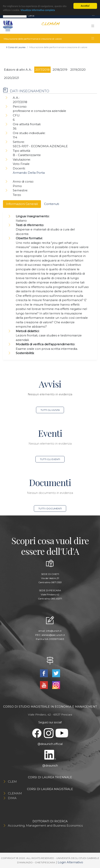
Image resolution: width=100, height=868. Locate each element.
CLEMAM (15, 793)
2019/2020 (78, 70)
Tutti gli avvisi (50, 410)
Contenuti (52, 204)
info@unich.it (54, 631)
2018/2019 (60, 70)
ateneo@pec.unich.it (53, 635)
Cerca (31, 15)
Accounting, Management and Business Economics (45, 826)
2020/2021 (12, 78)
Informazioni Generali (22, 204)
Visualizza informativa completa (38, 10)
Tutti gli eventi (50, 459)
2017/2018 (42, 70)
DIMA (12, 798)
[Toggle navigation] (93, 16)
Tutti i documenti (50, 508)
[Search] (15, 16)
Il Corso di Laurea (16, 47)
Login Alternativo (70, 862)
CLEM (12, 782)
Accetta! (85, 6)
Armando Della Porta (29, 173)
